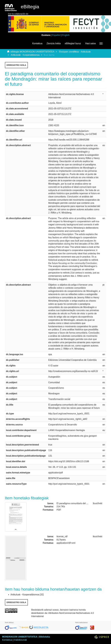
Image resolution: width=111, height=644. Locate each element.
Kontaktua (37, 43)
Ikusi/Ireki (98, 503)
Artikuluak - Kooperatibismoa (25, 55)
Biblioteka (44, 637)
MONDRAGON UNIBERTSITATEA (20, 637)
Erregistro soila (16, 65)
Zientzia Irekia (54, 43)
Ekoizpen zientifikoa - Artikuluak (75, 52)
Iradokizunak (20, 640)
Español (56, 35)
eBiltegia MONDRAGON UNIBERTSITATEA (32, 52)
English (66, 35)
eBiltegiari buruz (73, 43)
